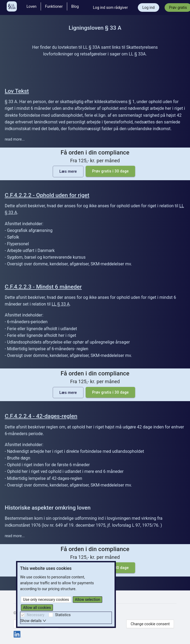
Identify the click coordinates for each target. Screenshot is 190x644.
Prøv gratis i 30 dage (110, 171)
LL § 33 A (61, 304)
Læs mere (68, 172)
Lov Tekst (17, 91)
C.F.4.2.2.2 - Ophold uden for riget (47, 195)
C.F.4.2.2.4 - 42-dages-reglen (41, 416)
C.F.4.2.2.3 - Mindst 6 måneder (43, 287)
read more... (15, 139)
